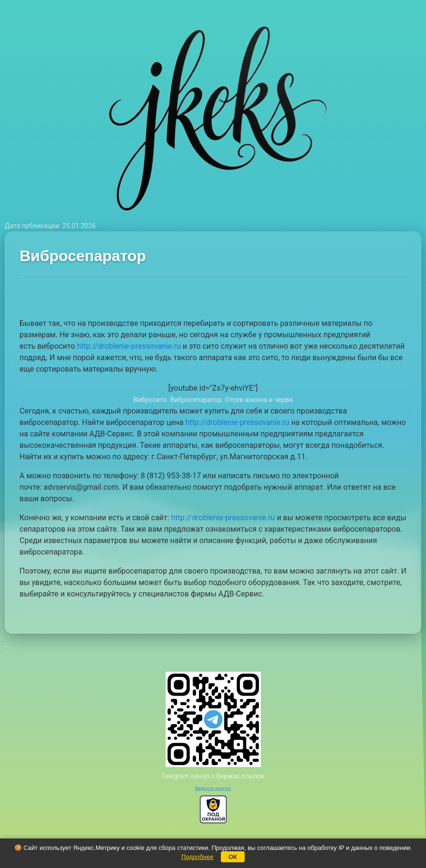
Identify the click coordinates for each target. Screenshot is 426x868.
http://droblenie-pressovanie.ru (129, 346)
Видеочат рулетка (213, 788)
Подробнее (197, 857)
